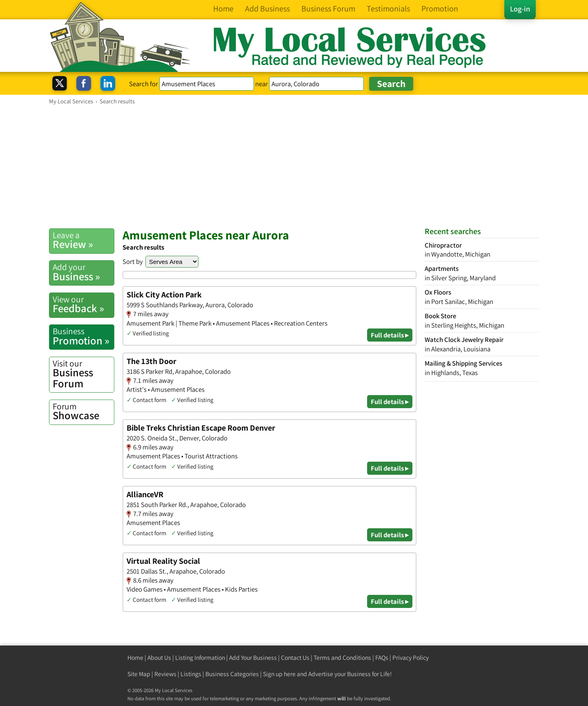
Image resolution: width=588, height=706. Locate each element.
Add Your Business (253, 658)
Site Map (139, 674)
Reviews (165, 674)
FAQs (382, 658)
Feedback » (83, 304)
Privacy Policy (411, 658)
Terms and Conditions (342, 658)
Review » (83, 240)
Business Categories (232, 674)
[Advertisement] (294, 166)
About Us (159, 658)
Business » (83, 272)
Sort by (133, 261)
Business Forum (83, 374)
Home (135, 658)
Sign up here (279, 674)
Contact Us (295, 658)
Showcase (83, 411)
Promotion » (83, 336)
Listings (191, 674)
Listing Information (200, 658)
